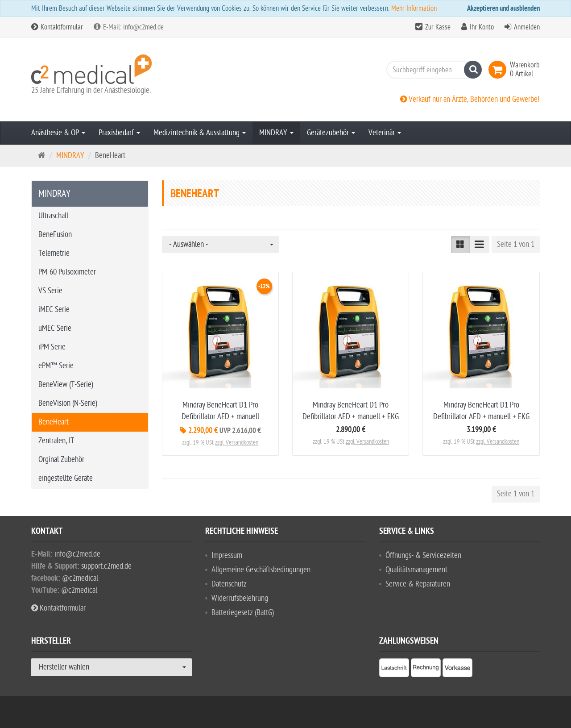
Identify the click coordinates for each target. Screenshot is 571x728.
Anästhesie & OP (58, 133)
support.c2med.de (106, 566)
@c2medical (80, 578)
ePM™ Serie (56, 366)
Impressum (227, 555)
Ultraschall (53, 216)
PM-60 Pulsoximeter (67, 272)
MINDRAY (276, 133)
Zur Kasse (438, 27)
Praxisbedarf (119, 133)
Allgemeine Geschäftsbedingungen (261, 570)
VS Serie (50, 291)
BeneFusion (55, 235)
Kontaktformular (57, 27)
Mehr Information (414, 8)
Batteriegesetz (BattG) (243, 613)
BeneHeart (54, 422)
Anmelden (527, 27)
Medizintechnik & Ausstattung (200, 133)
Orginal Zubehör (61, 460)
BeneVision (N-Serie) (68, 403)
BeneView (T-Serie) (66, 385)
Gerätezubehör (331, 133)
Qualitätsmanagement (416, 570)
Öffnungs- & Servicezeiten (423, 555)
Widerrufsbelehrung (240, 598)
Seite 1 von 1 (516, 244)
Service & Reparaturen (418, 584)
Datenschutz (229, 584)
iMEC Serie (54, 310)
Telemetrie (54, 253)
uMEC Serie (55, 328)
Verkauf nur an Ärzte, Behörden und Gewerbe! (470, 99)
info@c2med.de (77, 554)
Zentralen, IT (56, 441)
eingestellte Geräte (66, 478)
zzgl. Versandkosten (237, 443)
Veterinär (385, 133)
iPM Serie (52, 347)
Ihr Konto (482, 27)
